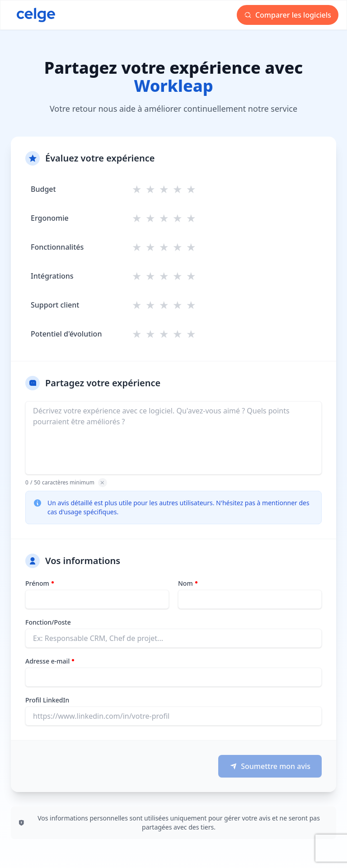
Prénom (37, 583)
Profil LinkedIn (47, 700)
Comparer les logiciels (288, 15)
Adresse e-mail (47, 661)
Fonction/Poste (48, 622)
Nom (185, 583)
